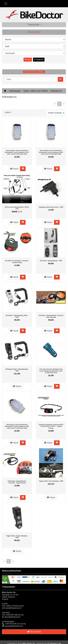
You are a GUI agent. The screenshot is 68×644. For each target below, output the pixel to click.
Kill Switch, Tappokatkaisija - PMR (51, 261)
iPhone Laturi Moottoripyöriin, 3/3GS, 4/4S (17, 208)
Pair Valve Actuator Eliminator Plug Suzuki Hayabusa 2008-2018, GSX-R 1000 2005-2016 (51, 371)
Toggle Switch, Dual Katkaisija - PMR (51, 481)
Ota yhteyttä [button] (34, 632)
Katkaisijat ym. (56, 91)
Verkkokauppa (15, 91)
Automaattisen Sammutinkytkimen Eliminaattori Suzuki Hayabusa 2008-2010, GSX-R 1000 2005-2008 (51, 152)
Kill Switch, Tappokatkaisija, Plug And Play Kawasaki (51, 316)
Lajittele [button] (8, 112)
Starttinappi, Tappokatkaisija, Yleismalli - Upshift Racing (17, 482)
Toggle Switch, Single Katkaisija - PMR (17, 537)
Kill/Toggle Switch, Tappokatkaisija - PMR (17, 370)
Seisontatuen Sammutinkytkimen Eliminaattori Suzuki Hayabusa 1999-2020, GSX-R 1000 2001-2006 (17, 426)
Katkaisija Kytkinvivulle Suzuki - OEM (51, 207)
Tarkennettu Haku (34, 72)
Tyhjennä (39, 60)
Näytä (14, 169)
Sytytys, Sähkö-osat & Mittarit (35, 91)
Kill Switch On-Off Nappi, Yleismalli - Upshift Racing (17, 262)
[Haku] (31, 79)
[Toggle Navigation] (6, 4)
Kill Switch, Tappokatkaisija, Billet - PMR (17, 316)
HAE (28, 60)
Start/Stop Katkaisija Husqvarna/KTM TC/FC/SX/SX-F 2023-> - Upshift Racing (51, 426)
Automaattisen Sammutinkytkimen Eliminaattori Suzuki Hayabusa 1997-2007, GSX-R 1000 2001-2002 (17, 152)
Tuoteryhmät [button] (33, 25)
